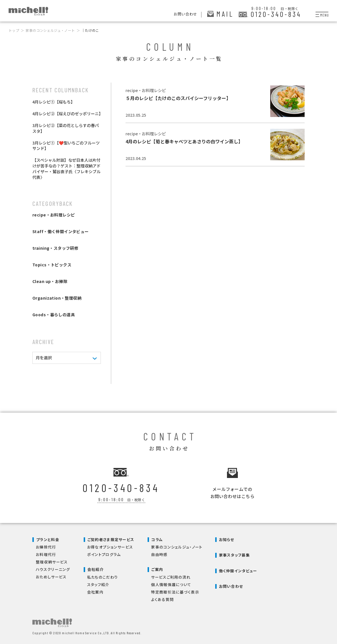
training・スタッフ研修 (55, 248)
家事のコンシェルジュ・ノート (50, 30)
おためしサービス (51, 576)
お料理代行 (46, 553)
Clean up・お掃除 (50, 281)
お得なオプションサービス (110, 546)
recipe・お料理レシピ (54, 215)
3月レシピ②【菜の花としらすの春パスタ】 (66, 128)
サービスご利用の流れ (171, 576)
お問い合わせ (231, 585)
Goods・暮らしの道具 (54, 315)
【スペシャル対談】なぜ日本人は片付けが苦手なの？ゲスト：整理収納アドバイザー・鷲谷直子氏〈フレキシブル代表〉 (66, 169)
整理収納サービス (52, 561)
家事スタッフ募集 (234, 554)
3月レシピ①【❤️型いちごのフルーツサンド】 (66, 146)
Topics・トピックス (52, 265)
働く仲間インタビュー (238, 570)
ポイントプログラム (104, 553)
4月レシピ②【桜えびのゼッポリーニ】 (68, 114)
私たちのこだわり (102, 576)
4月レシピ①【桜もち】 (54, 102)
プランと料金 (48, 538)
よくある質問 (162, 598)
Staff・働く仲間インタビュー (61, 231)
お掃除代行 (46, 546)
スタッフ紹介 (98, 583)
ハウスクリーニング (53, 568)
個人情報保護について (171, 583)
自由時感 (159, 553)
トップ (14, 30)
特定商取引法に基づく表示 (175, 591)
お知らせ (227, 538)
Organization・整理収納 (57, 298)
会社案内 (95, 591)
